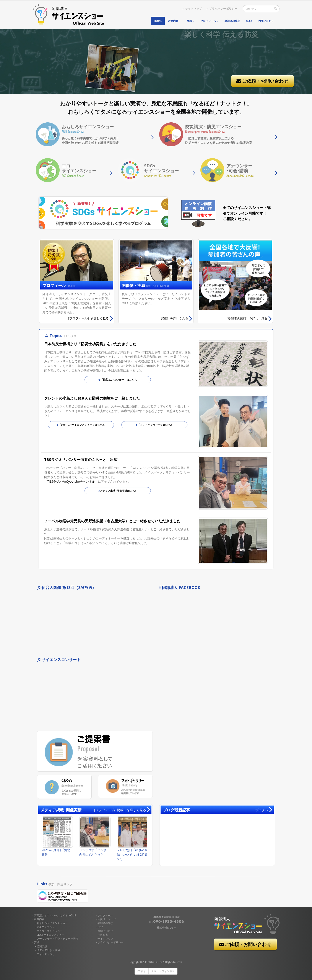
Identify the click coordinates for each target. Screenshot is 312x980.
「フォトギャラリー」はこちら (154, 425)
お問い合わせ (266, 21)
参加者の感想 (232, 21)
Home (158, 21)
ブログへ (262, 810)
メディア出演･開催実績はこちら (118, 491)
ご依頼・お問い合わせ (262, 81)
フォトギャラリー (47, 954)
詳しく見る (90, 319)
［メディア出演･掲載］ (119, 810)
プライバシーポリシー (222, 9)
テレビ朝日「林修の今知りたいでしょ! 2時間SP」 (132, 854)
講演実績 (42, 946)
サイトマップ (192, 9)
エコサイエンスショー (50, 931)
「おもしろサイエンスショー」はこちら (81, 425)
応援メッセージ (107, 919)
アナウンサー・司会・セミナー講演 (57, 939)
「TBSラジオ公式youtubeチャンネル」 (71, 481)
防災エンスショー (47, 927)
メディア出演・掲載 (48, 950)
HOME (55, 915)
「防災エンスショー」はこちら (118, 380)
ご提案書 (103, 935)
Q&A (249, 21)
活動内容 (174, 21)
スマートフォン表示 (163, 971)
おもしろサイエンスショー (52, 923)
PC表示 (142, 971)
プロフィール (209, 21)
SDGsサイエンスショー (50, 935)
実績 (191, 21)
